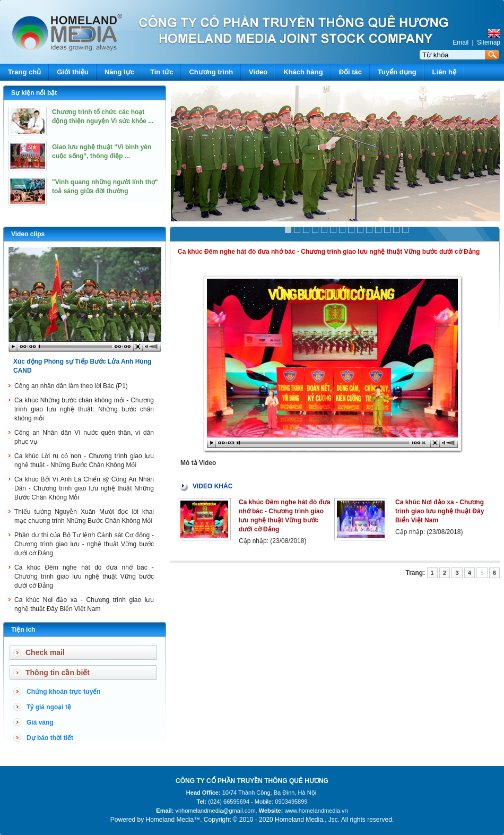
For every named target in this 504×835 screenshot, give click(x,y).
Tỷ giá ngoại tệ (49, 707)
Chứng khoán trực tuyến (64, 692)
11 (378, 230)
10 (369, 230)
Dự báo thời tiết (50, 738)
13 (396, 230)
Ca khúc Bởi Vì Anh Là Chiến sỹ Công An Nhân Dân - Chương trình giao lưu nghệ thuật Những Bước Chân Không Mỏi (84, 488)
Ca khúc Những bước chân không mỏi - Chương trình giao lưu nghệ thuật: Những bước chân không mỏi (84, 409)
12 (387, 230)
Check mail (45, 652)
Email (460, 42)
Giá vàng (40, 722)
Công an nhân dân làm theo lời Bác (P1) (71, 386)
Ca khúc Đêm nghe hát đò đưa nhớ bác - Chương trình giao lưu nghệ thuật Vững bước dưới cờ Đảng (84, 576)
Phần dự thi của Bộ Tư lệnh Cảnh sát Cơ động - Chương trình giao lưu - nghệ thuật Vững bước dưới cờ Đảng (84, 544)
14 (405, 230)
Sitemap (489, 42)
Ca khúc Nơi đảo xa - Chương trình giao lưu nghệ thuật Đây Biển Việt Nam (440, 511)
